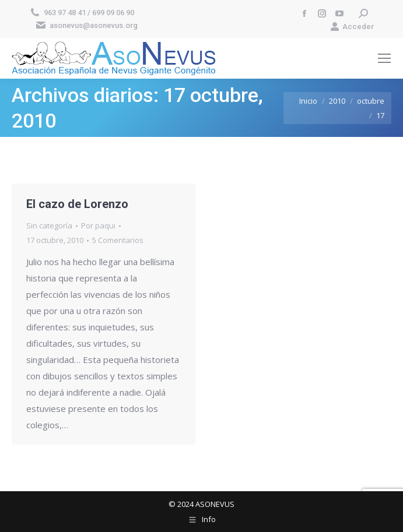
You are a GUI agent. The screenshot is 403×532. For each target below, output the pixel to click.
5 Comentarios (118, 240)
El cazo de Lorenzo (77, 204)
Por (98, 226)
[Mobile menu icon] (384, 58)
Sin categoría (49, 226)
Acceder (352, 27)
